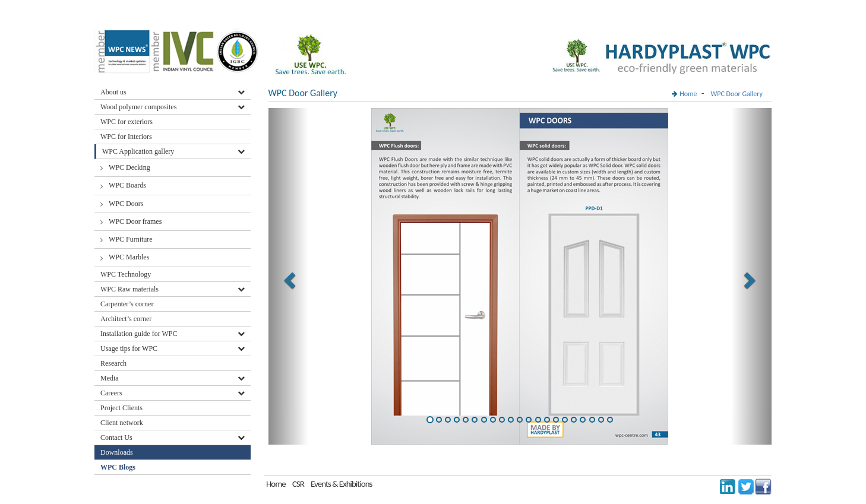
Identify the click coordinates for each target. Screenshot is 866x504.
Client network (122, 423)
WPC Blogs (118, 467)
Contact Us (116, 438)
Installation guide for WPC (139, 334)
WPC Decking (129, 167)
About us (113, 92)
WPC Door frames (135, 221)
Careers (111, 393)
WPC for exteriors (127, 122)
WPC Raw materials (129, 289)
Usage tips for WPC (129, 348)
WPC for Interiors (126, 137)
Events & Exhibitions (341, 484)
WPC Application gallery (138, 151)
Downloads (118, 452)
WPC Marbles (129, 257)
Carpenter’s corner (127, 304)
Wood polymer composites (138, 107)
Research (113, 363)
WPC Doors (126, 204)
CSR (298, 484)
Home (688, 94)
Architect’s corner (126, 319)
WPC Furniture (131, 239)
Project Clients (121, 408)
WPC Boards (127, 185)
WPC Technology (126, 274)
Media (110, 378)
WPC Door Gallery (737, 94)
